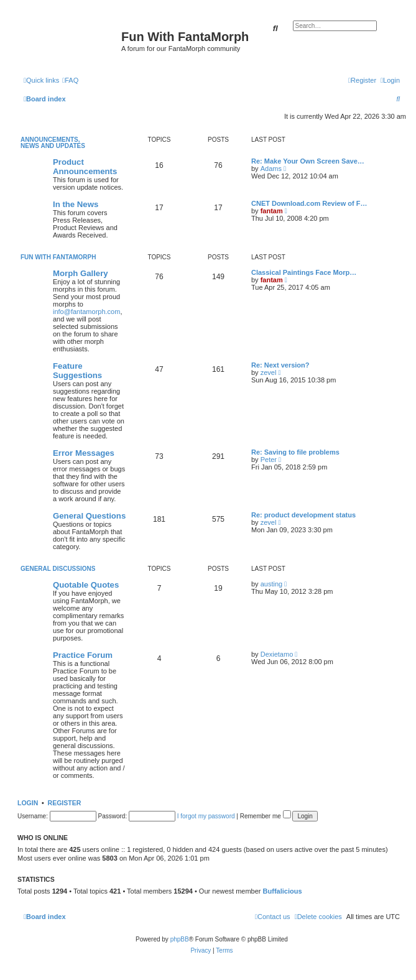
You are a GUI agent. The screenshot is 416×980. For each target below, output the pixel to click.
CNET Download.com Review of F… (309, 203)
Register (65, 803)
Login (28, 803)
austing (271, 584)
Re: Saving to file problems (295, 452)
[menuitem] (70, 80)
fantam (272, 211)
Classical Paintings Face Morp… (304, 272)
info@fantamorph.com (86, 312)
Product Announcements (85, 167)
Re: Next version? (280, 365)
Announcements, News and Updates (53, 143)
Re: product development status (303, 515)
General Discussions (58, 569)
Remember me (266, 816)
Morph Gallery (81, 273)
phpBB (180, 939)
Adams (271, 169)
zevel (269, 372)
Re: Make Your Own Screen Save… (308, 161)
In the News (76, 204)
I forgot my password (206, 816)
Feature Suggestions (77, 371)
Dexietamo (277, 654)
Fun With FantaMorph (58, 257)
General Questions (89, 516)
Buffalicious (283, 891)
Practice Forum (83, 655)
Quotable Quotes (86, 585)
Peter (269, 460)
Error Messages (84, 453)
